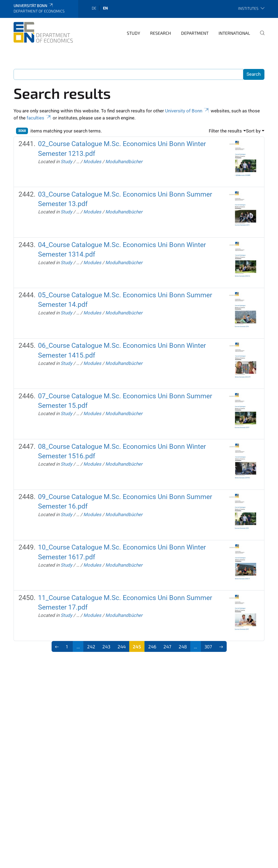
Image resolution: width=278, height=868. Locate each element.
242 (91, 646)
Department (195, 33)
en (105, 8)
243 (106, 646)
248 (183, 646)
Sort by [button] (253, 131)
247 (167, 646)
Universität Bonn (34, 6)
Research (161, 33)
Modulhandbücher (124, 162)
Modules (92, 162)
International (234, 33)
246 (152, 646)
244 (122, 646)
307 (208, 646)
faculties (39, 118)
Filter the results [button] (225, 131)
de (94, 8)
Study (133, 33)
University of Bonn (187, 111)
